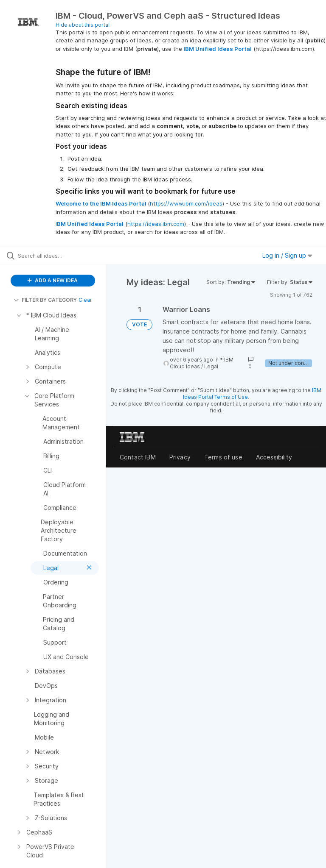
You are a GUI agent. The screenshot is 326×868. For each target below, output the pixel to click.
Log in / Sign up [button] (287, 255)
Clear (85, 300)
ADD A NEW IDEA (53, 280)
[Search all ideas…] (57, 256)
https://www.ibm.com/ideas (186, 203)
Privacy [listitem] (180, 457)
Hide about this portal (83, 25)
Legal (211, 366)
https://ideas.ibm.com (156, 224)
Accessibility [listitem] (274, 457)
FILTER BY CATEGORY (45, 300)
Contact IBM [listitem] (138, 457)
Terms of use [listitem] (223, 457)
